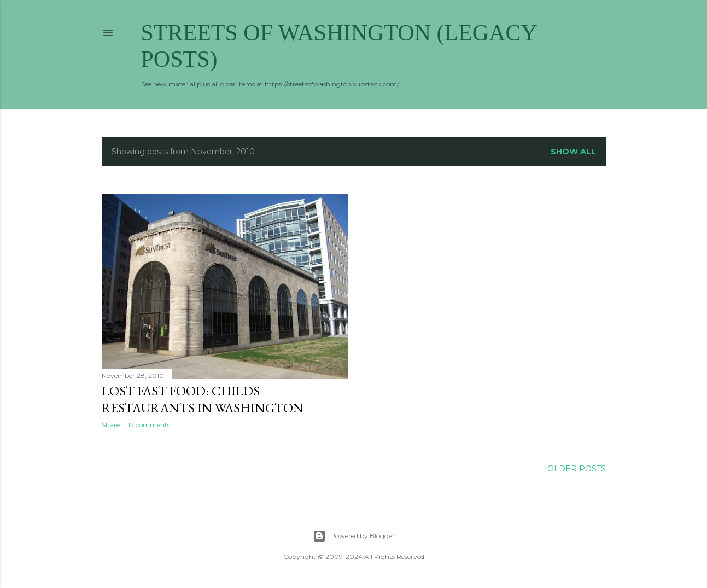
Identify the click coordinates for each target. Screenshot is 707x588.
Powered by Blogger (354, 536)
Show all (573, 152)
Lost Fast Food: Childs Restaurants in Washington (203, 399)
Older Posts (577, 469)
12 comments (149, 425)
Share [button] (111, 425)
